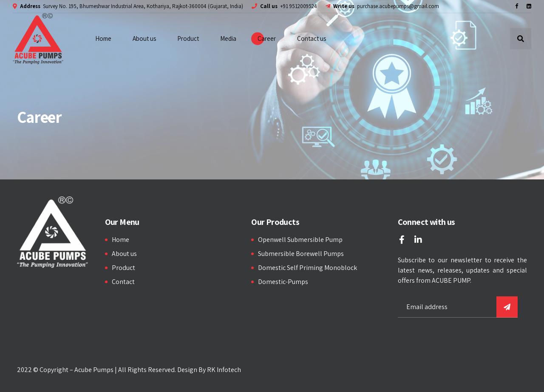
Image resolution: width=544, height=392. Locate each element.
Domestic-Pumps (283, 282)
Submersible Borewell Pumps (301, 254)
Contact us (312, 38)
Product (188, 38)
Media (228, 38)
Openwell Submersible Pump (300, 240)
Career (267, 38)
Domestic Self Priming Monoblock (307, 268)
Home (103, 38)
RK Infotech (224, 370)
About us (144, 38)
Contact (123, 282)
